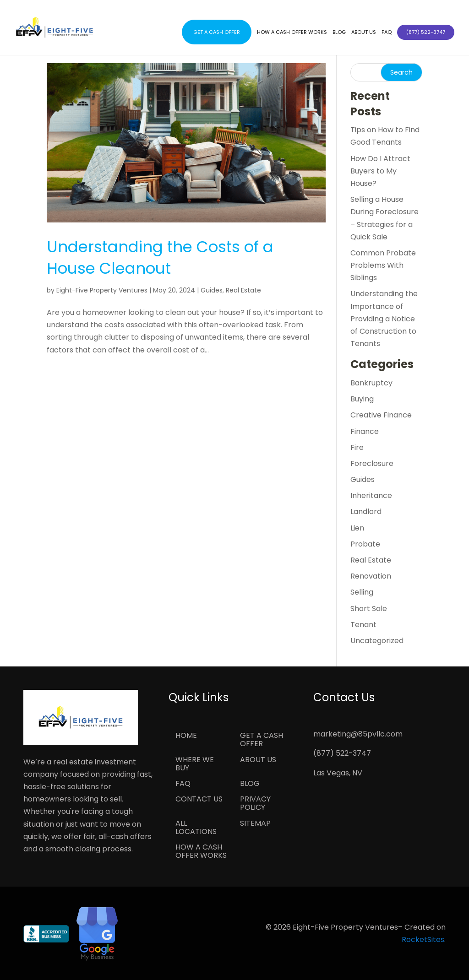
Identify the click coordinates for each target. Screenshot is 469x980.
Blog (339, 32)
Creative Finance (381, 415)
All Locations (196, 828)
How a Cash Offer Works (292, 32)
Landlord (366, 512)
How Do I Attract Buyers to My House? (380, 171)
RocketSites (423, 939)
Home (186, 736)
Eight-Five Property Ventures (102, 290)
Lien (357, 528)
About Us (364, 32)
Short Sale (369, 609)
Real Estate (243, 290)
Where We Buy (195, 764)
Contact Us (199, 800)
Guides (212, 290)
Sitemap (255, 824)
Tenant (363, 625)
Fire (357, 447)
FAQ (387, 32)
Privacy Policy (255, 804)
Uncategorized (377, 641)
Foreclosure (372, 463)
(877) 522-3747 (342, 753)
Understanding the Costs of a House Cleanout (160, 258)
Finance (365, 431)
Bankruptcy (371, 383)
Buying (362, 399)
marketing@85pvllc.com (358, 734)
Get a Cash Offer (217, 32)
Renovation (371, 576)
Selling (362, 592)
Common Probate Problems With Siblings (383, 265)
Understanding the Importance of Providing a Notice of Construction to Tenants (384, 319)
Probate (365, 544)
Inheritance (371, 495)
